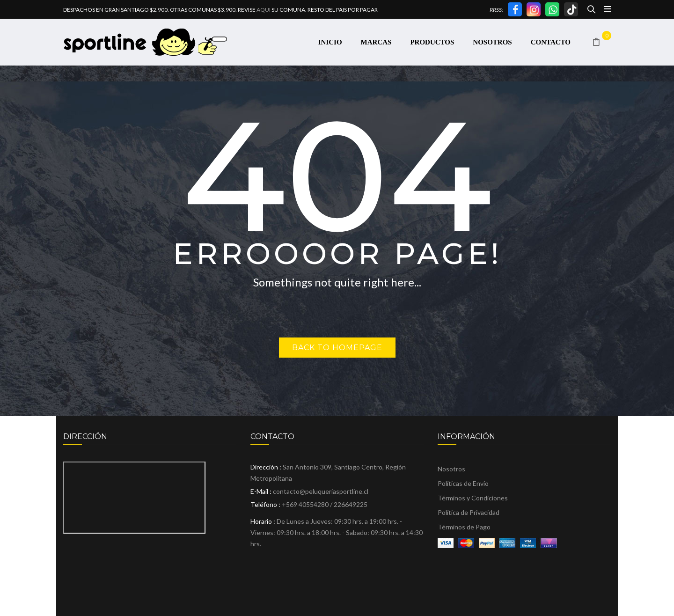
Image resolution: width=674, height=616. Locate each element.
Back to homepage (337, 348)
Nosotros (451, 469)
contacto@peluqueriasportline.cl (321, 491)
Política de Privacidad (469, 512)
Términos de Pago (464, 527)
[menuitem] (330, 42)
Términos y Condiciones (473, 498)
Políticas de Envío (463, 483)
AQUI (264, 10)
